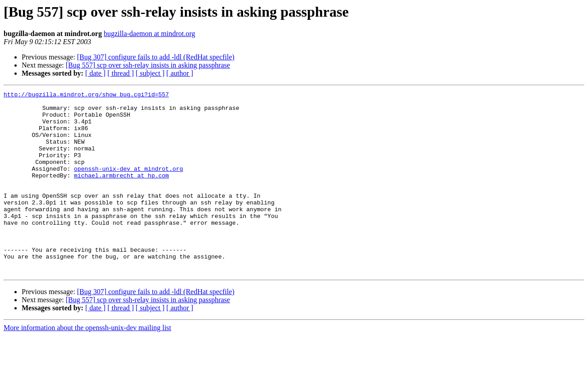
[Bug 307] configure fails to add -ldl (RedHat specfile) (156, 57)
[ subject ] (150, 73)
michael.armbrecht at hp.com (122, 193)
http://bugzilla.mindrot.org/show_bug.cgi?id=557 (86, 95)
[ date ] (95, 73)
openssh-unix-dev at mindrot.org (129, 185)
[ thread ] (121, 73)
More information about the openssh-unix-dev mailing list (87, 364)
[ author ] (180, 73)
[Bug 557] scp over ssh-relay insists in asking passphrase (148, 65)
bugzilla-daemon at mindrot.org (149, 34)
